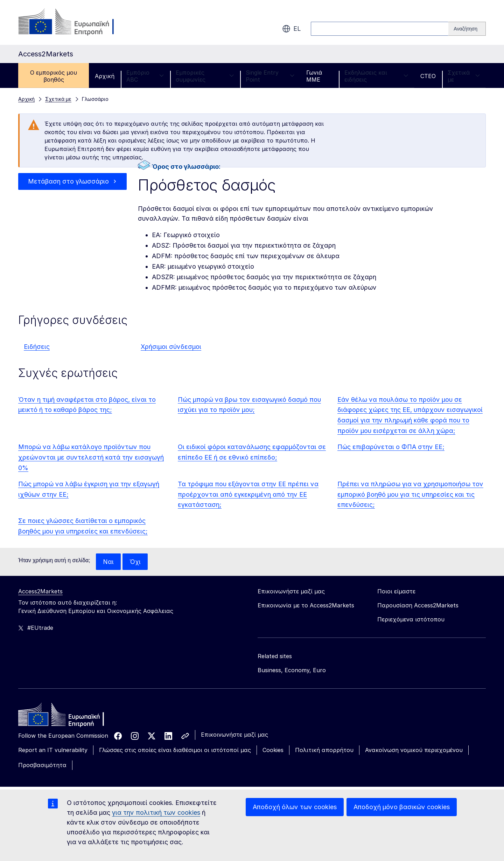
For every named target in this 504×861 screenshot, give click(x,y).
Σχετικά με (464, 76)
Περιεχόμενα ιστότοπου (411, 620)
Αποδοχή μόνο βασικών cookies (402, 807)
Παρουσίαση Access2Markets (418, 606)
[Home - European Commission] (69, 717)
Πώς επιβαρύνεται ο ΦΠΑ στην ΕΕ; (391, 447)
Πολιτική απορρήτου (324, 750)
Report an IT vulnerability (53, 750)
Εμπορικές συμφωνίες (205, 76)
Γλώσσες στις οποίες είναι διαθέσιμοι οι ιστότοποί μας (175, 750)
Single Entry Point (270, 76)
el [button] (292, 29)
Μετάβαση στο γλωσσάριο (69, 181)
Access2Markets (40, 592)
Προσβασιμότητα (42, 765)
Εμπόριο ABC (145, 76)
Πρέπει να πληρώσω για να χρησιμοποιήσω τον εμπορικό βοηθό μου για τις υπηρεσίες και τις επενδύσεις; (410, 494)
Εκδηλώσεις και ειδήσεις (376, 76)
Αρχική (105, 76)
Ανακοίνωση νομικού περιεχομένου (414, 750)
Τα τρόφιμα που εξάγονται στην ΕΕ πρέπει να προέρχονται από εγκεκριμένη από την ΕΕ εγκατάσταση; (248, 494)
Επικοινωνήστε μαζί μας (234, 735)
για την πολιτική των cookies (156, 812)
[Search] (467, 29)
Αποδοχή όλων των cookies (295, 807)
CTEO (428, 76)
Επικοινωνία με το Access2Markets (306, 606)
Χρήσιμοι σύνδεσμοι (171, 347)
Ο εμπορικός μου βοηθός (54, 76)
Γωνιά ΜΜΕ (314, 76)
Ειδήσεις (37, 347)
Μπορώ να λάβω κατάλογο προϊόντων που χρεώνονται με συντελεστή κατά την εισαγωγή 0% (91, 457)
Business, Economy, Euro (292, 670)
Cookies (273, 750)
